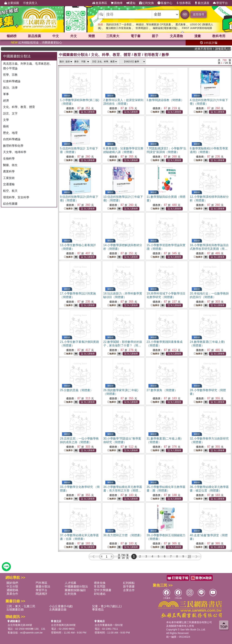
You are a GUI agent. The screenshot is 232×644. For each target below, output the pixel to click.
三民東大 (113, 36)
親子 (155, 36)
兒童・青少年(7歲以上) (107, 606)
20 (189, 556)
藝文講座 (202, 3)
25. (76, 390)
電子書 (136, 36)
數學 (165, 55)
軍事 (6, 94)
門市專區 (42, 583)
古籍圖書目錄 (15, 609)
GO (185, 14)
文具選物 (176, 36)
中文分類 (12, 586)
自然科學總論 (12, 139)
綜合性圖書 (10, 204)
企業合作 (129, 590)
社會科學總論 (12, 81)
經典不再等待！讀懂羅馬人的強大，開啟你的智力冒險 (220, 49)
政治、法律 (10, 88)
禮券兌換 (100, 583)
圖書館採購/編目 (75, 590)
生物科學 (9, 159)
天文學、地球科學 (15, 152)
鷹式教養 (181, 24)
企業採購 (12, 3)
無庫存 (68, 112)
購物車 (117, 3)
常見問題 (100, 586)
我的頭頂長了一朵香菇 (119, 24)
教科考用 (219, 36)
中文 (56, 36)
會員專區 (100, 3)
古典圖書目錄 (58, 609)
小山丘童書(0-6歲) (61, 606)
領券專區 (183, 3)
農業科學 (9, 171)
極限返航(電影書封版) (165, 28)
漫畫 (198, 36)
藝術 (6, 126)
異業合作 (12, 594)
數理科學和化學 (13, 146)
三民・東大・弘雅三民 (21, 606)
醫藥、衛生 (10, 165)
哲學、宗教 (10, 75)
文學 (6, 120)
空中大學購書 (103, 590)
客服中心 (165, 3)
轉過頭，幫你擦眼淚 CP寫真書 (153, 24)
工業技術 (9, 178)
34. (123, 491)
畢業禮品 (98, 609)
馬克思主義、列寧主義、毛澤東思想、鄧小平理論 (28, 66)
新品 (34, 36)
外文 (74, 36)
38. (123, 535)
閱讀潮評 (42, 594)
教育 (137, 55)
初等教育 (151, 55)
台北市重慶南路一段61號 (109, 625)
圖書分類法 (43, 586)
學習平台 (220, 3)
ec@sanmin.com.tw (31, 633)
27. (162, 390)
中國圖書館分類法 (73, 55)
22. (123, 345)
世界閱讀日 (142, 28)
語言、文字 (10, 113)
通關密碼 (12, 590)
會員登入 (30, 3)
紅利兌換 (146, 3)
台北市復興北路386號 (20, 625)
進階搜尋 (198, 14)
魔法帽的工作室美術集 (119, 28)
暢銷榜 (12, 36)
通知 (131, 3)
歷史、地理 (10, 133)
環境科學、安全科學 (16, 197)
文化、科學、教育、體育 (19, 107)
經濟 (6, 101)
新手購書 (129, 586)
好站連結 (100, 594)
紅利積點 (129, 583)
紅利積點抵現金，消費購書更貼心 (36, 42)
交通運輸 (9, 184)
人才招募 (71, 583)
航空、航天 (10, 191)
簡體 (92, 36)
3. (165, 100)
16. (209, 249)
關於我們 (12, 583)
